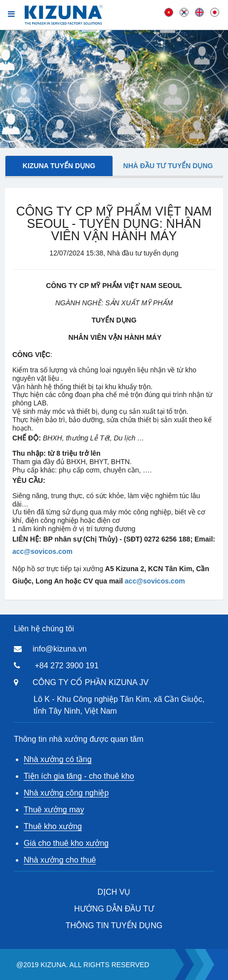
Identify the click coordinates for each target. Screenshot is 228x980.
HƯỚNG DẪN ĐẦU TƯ (114, 909)
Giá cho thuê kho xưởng (66, 843)
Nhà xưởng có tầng (58, 759)
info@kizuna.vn (60, 649)
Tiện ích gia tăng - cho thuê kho (79, 776)
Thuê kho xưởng (53, 826)
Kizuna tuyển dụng (59, 166)
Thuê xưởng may (54, 810)
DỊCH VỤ (114, 892)
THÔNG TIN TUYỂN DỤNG (114, 926)
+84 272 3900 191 (66, 666)
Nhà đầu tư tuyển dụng (168, 166)
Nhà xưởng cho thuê (60, 860)
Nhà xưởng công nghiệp (66, 793)
